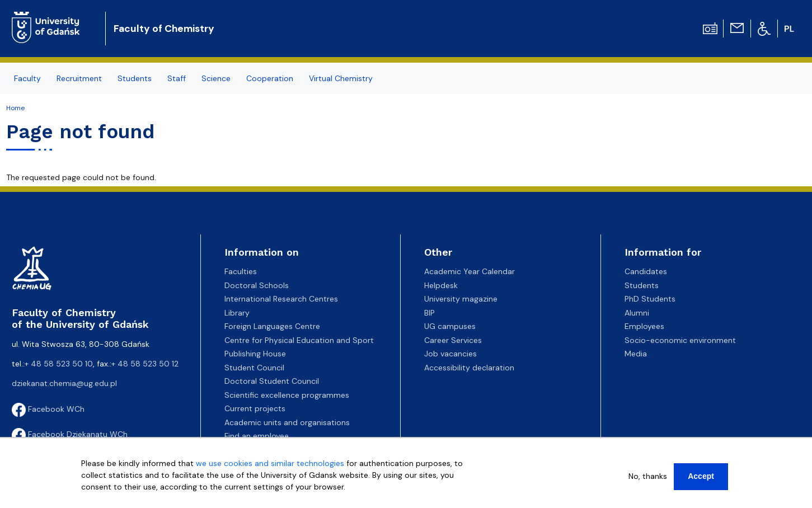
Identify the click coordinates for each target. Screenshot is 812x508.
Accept (701, 476)
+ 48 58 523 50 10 (59, 364)
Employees (644, 326)
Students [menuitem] (135, 78)
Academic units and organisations (287, 422)
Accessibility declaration (469, 368)
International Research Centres (281, 299)
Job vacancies (450, 354)
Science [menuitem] (216, 78)
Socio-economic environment (680, 340)
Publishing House (255, 354)
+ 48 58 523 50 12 (145, 364)
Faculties (241, 271)
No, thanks (648, 476)
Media (636, 354)
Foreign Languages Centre (272, 326)
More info (99, 498)
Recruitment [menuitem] (79, 78)
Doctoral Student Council (272, 381)
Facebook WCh (48, 409)
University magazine (461, 299)
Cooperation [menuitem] (270, 78)
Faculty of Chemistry (164, 29)
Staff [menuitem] (177, 78)
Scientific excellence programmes (287, 395)
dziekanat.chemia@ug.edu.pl (64, 383)
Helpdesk (441, 285)
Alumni (637, 313)
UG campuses (450, 326)
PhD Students (650, 299)
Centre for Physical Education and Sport (299, 340)
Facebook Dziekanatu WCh (70, 434)
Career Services (453, 340)
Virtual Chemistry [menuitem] (341, 78)
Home (15, 108)
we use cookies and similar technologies (270, 463)
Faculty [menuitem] (27, 78)
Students (642, 285)
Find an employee (257, 436)
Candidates (646, 271)
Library (237, 313)
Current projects (255, 408)
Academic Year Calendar (470, 271)
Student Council (254, 368)
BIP (430, 313)
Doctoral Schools (257, 285)
